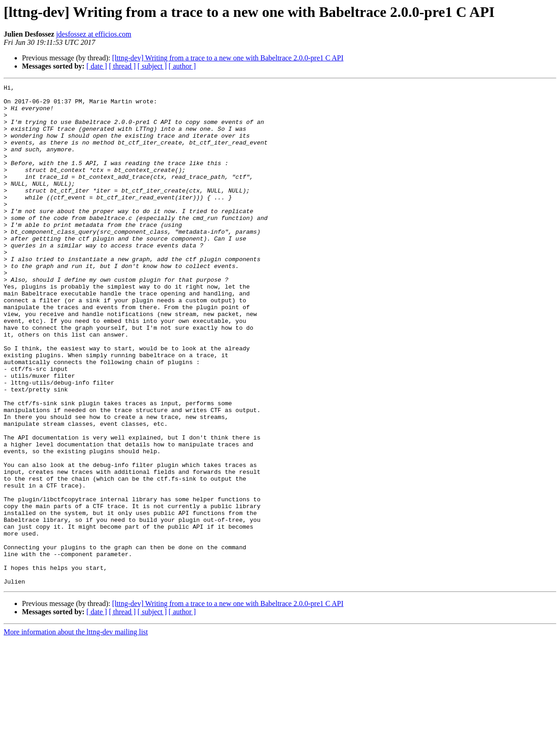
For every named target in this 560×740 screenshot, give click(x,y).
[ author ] (182, 66)
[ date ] (97, 66)
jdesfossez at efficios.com (94, 34)
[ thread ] (122, 66)
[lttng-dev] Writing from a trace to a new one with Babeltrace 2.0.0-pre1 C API (228, 58)
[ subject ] (152, 66)
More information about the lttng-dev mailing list (76, 732)
